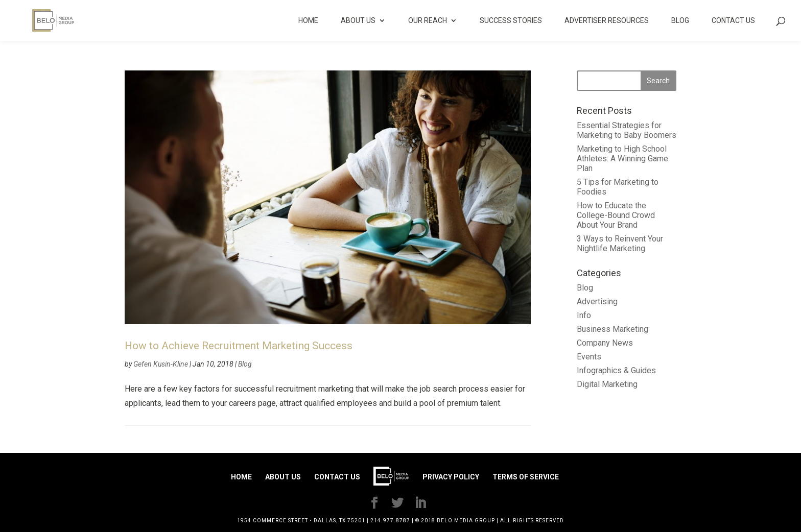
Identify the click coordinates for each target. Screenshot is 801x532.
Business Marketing (612, 329)
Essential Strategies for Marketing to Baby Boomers (627, 130)
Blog (680, 21)
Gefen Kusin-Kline (161, 364)
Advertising (597, 301)
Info (584, 315)
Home (308, 21)
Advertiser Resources (607, 21)
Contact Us (733, 21)
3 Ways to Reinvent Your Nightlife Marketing (620, 244)
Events (589, 357)
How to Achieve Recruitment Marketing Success (239, 346)
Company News (605, 343)
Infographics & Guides (616, 370)
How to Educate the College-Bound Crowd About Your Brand (616, 215)
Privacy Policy (451, 477)
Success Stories (511, 21)
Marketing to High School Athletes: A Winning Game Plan (622, 159)
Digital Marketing (607, 384)
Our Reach (428, 21)
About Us (358, 21)
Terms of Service (526, 477)
